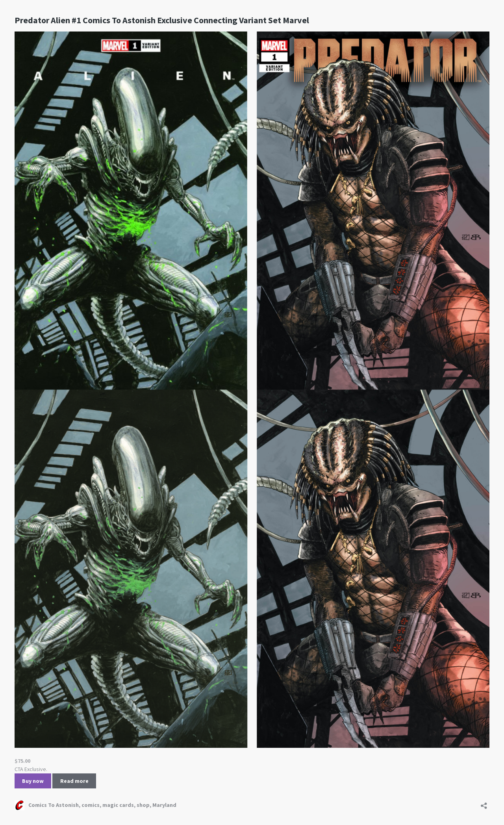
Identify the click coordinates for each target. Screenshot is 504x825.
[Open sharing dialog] (484, 803)
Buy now (33, 781)
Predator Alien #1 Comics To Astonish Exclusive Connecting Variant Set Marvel (162, 20)
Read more (74, 781)
